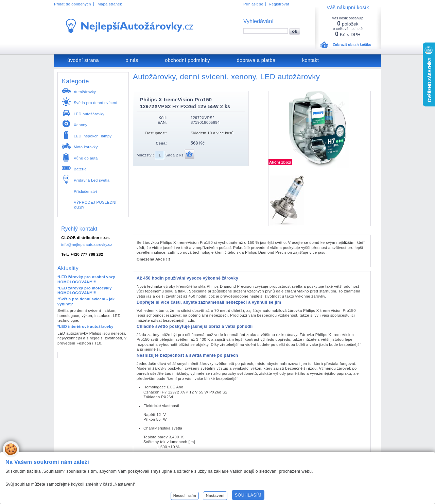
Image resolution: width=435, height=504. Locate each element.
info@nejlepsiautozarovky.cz (87, 245)
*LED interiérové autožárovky (85, 326)
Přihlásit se (253, 4)
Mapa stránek (110, 4)
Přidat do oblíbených (73, 4)
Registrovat (279, 4)
